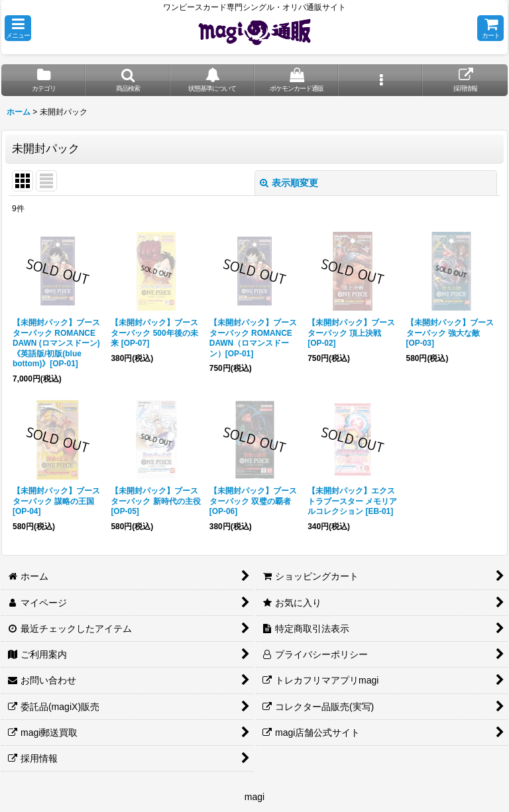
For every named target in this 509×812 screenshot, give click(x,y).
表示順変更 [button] (289, 183)
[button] (18, 28)
